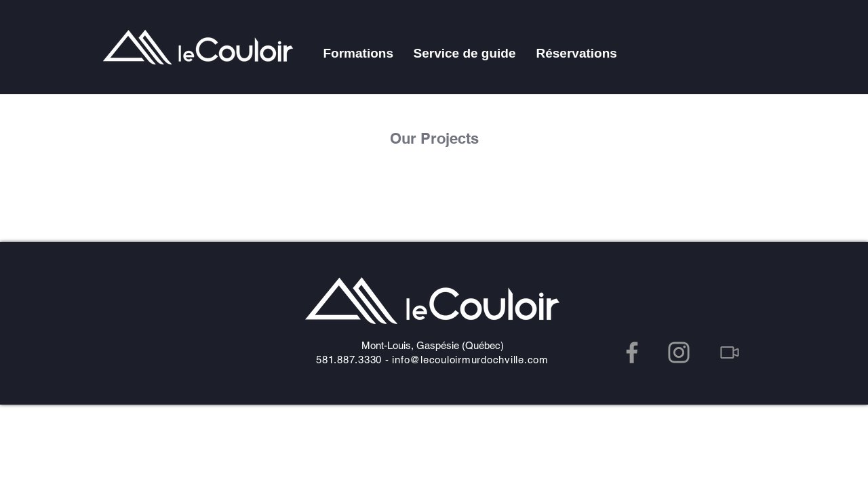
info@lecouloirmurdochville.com (470, 360)
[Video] (730, 352)
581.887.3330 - (354, 360)
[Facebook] (632, 352)
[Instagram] (679, 352)
